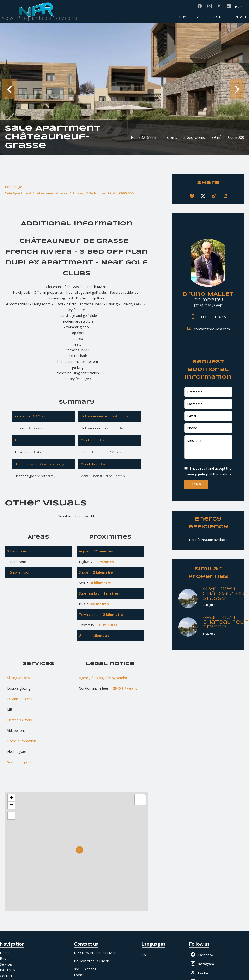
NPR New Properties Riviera (96, 953)
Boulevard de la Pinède (92, 961)
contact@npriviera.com (212, 329)
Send (196, 484)
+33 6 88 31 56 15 (212, 317)
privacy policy (196, 474)
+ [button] (11, 798)
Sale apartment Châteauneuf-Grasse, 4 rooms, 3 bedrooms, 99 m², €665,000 (69, 193)
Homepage (13, 187)
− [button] (11, 805)
